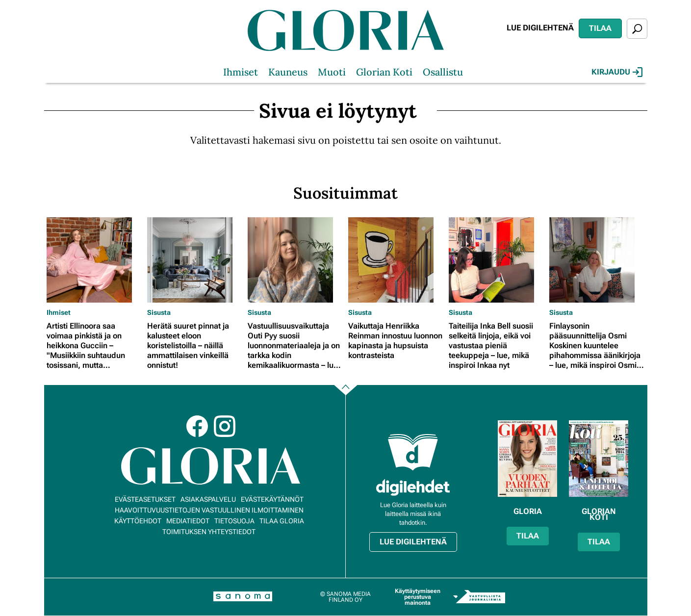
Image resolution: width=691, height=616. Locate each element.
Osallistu (443, 72)
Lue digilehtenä (540, 28)
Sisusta (159, 312)
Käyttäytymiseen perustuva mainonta (418, 597)
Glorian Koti (384, 72)
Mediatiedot (188, 521)
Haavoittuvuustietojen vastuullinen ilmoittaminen (209, 510)
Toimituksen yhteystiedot (209, 532)
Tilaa (600, 28)
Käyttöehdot (138, 521)
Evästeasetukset (145, 499)
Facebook (197, 426)
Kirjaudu (617, 72)
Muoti (332, 72)
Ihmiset (241, 72)
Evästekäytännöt (272, 499)
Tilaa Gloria (282, 521)
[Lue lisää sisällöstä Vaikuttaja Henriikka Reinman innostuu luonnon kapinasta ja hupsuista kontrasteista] (396, 260)
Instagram (225, 426)
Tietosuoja (234, 521)
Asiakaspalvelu (208, 499)
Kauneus (288, 72)
